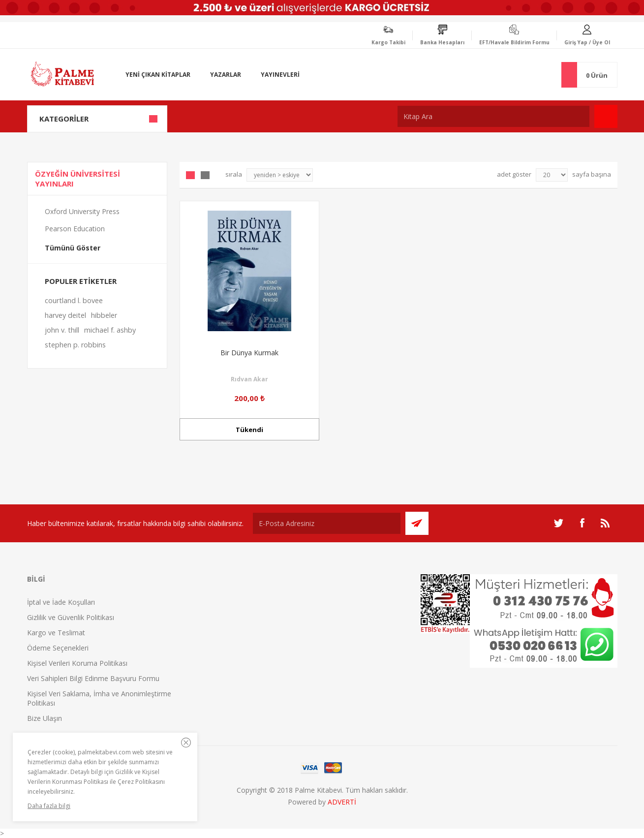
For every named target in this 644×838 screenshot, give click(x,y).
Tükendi (249, 430)
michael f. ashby (110, 330)
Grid (190, 175)
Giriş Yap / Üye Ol (587, 42)
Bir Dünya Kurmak (249, 353)
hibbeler (104, 315)
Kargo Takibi (388, 42)
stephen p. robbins (75, 345)
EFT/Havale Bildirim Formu (514, 42)
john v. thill (62, 330)
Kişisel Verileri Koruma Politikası (77, 663)
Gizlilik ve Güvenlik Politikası (71, 617)
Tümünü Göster (73, 248)
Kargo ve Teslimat (56, 633)
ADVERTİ (342, 802)
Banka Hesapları (442, 42)
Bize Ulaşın (45, 718)
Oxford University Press (82, 211)
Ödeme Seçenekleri (58, 648)
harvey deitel (65, 315)
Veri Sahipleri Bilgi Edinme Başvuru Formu (93, 678)
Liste (205, 175)
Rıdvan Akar (249, 379)
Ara (606, 116)
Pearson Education (75, 229)
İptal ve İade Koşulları (61, 602)
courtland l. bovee (74, 300)
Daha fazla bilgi (49, 806)
